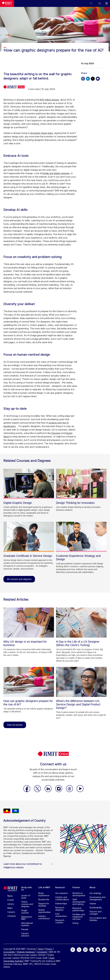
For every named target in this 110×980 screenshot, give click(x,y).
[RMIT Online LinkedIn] (48, 791)
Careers (11, 912)
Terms (41, 949)
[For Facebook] (73, 949)
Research (60, 887)
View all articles (15, 725)
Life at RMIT (44, 887)
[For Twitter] (79, 949)
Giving (75, 923)
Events (11, 900)
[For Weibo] (104, 949)
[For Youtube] (98, 949)
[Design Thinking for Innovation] (81, 484)
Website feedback (26, 952)
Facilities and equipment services (79, 917)
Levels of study (26, 897)
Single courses (25, 912)
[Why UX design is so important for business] (29, 623)
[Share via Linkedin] (88, 78)
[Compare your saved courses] (93, 3)
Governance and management (97, 898)
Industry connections (44, 917)
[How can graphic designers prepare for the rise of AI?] (29, 682)
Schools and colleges (95, 913)
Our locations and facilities (98, 919)
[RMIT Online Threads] (70, 791)
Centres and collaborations (62, 898)
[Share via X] (93, 78)
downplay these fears (42, 133)
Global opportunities (44, 911)
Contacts (12, 916)
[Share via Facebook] (83, 78)
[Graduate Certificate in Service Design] (29, 537)
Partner (76, 887)
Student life (44, 899)
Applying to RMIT (27, 918)
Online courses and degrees (27, 904)
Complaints (42, 952)
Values (93, 903)
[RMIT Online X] (38, 791)
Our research (62, 893)
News (10, 896)
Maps (10, 908)
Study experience (44, 894)
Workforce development (79, 894)
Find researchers (61, 915)
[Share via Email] (98, 78)
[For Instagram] (85, 949)
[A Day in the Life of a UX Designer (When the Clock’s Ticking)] (81, 623)
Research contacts (60, 921)
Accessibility (9, 952)
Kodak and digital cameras (56, 173)
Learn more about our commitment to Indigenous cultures (28, 866)
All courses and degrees (19, 579)
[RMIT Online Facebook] (27, 791)
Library (11, 904)
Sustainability (96, 908)
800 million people (49, 100)
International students (27, 924)
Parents (25, 929)
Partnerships (61, 903)
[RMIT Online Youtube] (80, 791)
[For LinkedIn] (92, 949)
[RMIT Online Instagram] (59, 791)
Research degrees (60, 909)
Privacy (49, 949)
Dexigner (56, 433)
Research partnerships (78, 909)
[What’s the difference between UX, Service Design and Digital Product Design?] (81, 682)
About (92, 887)
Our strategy (95, 893)
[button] (100, 3)
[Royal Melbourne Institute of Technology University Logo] (7, 3)
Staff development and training (79, 902)
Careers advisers (25, 935)
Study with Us (26, 889)
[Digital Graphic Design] (29, 484)
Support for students (44, 905)
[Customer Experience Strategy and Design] (81, 537)
